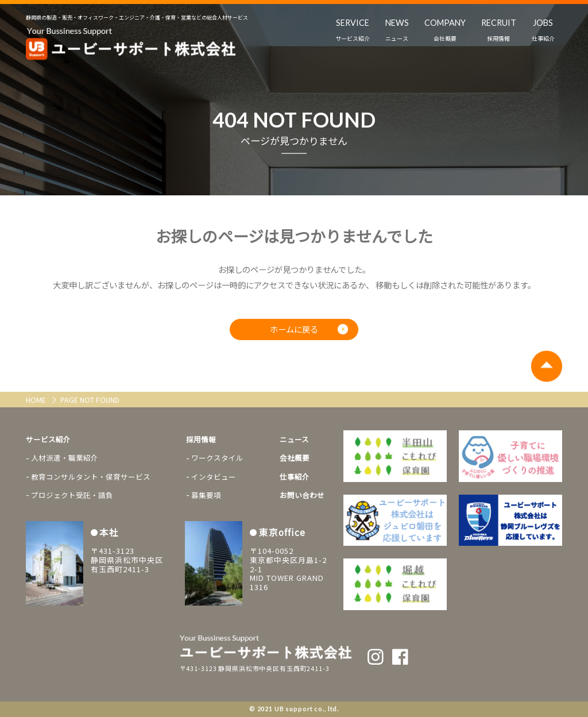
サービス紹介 (48, 439)
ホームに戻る (294, 330)
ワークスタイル (217, 458)
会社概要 (295, 458)
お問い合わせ (302, 495)
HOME (37, 400)
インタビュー (214, 477)
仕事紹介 (295, 477)
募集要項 (206, 495)
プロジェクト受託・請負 (72, 495)
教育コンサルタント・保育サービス (91, 477)
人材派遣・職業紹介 (65, 458)
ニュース (294, 439)
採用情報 (201, 439)
